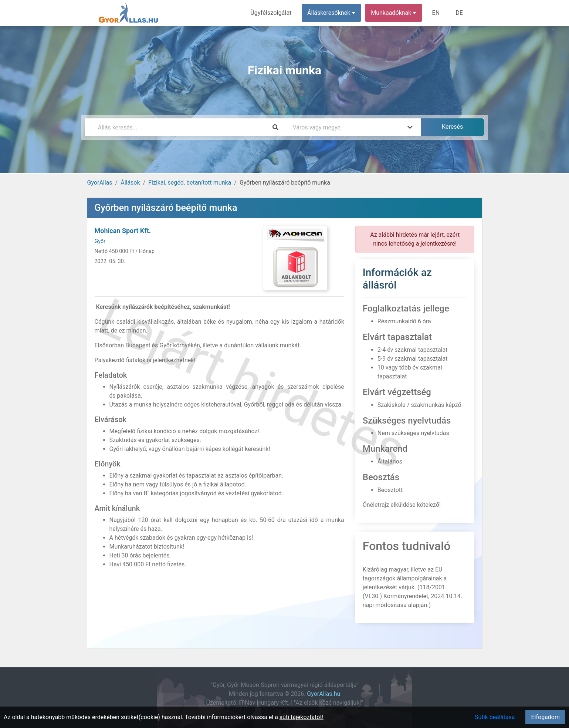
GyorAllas (100, 183)
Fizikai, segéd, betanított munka (190, 183)
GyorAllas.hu (324, 694)
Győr (100, 241)
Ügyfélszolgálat (272, 13)
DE (460, 13)
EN (436, 13)
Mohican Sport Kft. (123, 231)
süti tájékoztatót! (302, 717)
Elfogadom (545, 717)
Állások (130, 183)
